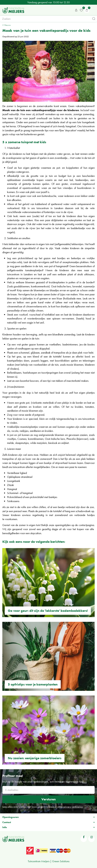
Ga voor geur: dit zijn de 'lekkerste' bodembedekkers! (48, 611)
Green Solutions (61, 861)
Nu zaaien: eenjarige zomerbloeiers (35, 758)
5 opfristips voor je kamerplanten (33, 684)
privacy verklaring (73, 807)
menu (93, 10)
